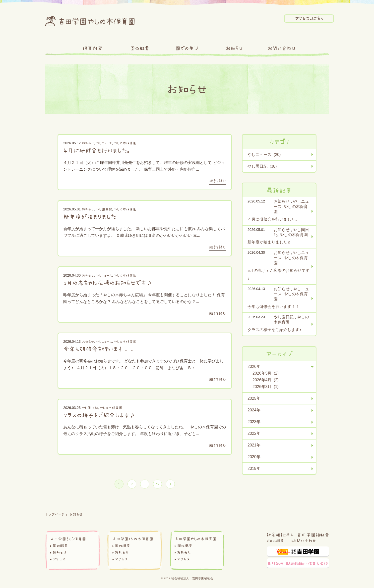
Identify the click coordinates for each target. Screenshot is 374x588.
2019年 (254, 468)
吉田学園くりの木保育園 (133, 540)
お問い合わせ (282, 48)
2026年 (254, 367)
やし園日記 (104, 209)
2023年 (254, 422)
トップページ (55, 516)
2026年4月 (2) (266, 380)
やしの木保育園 (125, 143)
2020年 (254, 457)
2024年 (254, 410)
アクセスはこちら (309, 18)
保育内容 (92, 48)
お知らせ (234, 48)
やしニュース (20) (264, 155)
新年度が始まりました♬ (91, 216)
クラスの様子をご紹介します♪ (99, 415)
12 (159, 485)
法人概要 (276, 542)
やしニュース (104, 143)
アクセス (59, 560)
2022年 (254, 433)
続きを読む (218, 181)
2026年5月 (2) (266, 373)
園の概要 (140, 48)
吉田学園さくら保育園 (68, 540)
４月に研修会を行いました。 (98, 150)
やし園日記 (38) (262, 166)
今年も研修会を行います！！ (99, 349)
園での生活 (187, 48)
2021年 (254, 445)
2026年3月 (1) (266, 387)
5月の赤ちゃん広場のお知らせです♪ (108, 283)
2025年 (254, 398)
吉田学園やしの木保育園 (195, 540)
